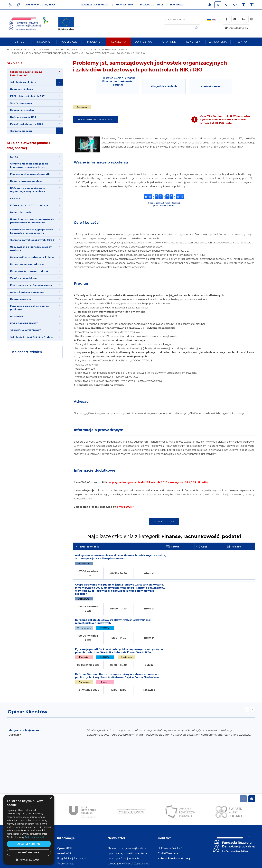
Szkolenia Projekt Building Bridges (32, 337)
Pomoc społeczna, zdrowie (27, 264)
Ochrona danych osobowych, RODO (32, 240)
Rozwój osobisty (21, 299)
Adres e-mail (115, 828)
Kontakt (164, 787)
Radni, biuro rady (21, 212)
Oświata (15, 198)
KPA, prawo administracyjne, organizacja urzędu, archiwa (28, 190)
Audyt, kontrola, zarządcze (27, 292)
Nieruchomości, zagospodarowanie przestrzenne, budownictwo (32, 221)
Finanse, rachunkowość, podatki (30, 174)
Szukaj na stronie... (176, 19)
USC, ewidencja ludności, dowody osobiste (31, 249)
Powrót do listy (164, 521)
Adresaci (82, 401)
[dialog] (29, 830)
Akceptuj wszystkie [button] (29, 844)
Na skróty (15, 787)
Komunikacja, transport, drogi (29, 271)
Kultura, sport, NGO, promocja (29, 205)
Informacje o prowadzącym (99, 430)
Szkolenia (15, 63)
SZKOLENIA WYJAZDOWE (26, 330)
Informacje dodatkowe (95, 470)
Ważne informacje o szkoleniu (101, 162)
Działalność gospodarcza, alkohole (32, 257)
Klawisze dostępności (95, 5)
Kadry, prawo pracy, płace (26, 181)
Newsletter (117, 787)
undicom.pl (248, 864)
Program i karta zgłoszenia (95, 119)
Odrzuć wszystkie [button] (29, 852)
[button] (29, 860)
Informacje (66, 787)
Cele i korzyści (87, 223)
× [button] (50, 798)
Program (82, 284)
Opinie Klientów (27, 661)
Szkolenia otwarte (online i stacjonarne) (28, 145)
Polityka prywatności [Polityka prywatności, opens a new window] (35, 837)
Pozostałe (17, 316)
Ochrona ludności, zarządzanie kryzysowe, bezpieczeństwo (29, 165)
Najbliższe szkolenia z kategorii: (164, 536)
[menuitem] (19, 42)
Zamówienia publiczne (24, 278)
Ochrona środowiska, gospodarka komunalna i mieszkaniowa (31, 231)
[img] (66, 24)
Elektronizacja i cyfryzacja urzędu (31, 285)
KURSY (14, 157)
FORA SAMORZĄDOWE (24, 323)
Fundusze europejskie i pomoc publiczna (29, 308)
